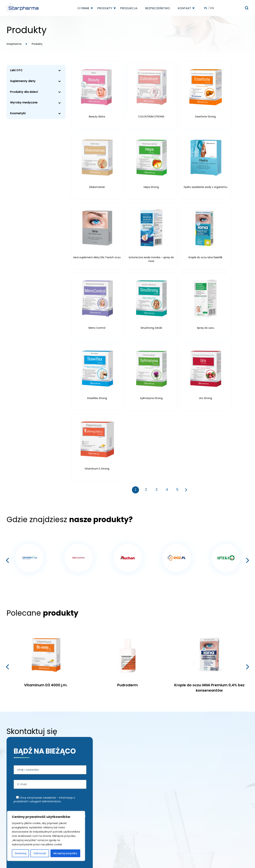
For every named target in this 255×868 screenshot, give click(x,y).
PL (206, 8)
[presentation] (7, 381)
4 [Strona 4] (167, 310)
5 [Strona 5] (178, 310)
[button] (92, 8)
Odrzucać (40, 853)
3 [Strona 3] (156, 310)
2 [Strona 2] (146, 310)
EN (212, 8)
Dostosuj (21, 853)
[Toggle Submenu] (59, 70)
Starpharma (14, 44)
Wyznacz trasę (34, 796)
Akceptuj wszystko (65, 853)
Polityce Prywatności (26, 681)
